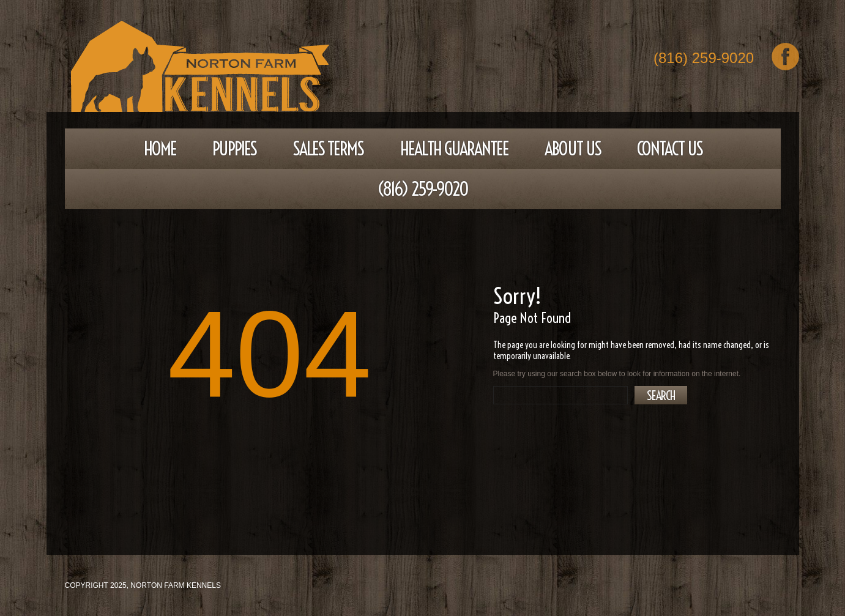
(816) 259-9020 (704, 59)
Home (160, 149)
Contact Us (670, 149)
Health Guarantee (454, 149)
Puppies (234, 149)
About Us (573, 149)
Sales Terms (328, 149)
